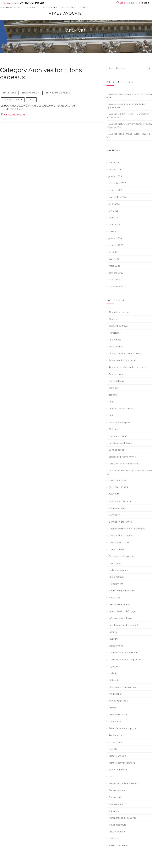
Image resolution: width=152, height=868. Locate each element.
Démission (115, 515)
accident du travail (119, 326)
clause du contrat (118, 436)
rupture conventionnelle (122, 763)
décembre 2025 (117, 183)
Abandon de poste (119, 312)
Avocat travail (116, 374)
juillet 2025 (115, 204)
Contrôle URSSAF (118, 487)
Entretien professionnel (122, 556)
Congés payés (116, 450)
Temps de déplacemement (124, 783)
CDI (111, 415)
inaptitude (114, 598)
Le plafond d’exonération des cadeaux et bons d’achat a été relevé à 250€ (39, 108)
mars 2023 (114, 266)
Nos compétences (10, 8)
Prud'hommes (117, 735)
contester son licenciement (124, 464)
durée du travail (117, 549)
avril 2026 (114, 163)
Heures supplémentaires (122, 591)
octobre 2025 (116, 190)
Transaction (115, 811)
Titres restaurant (118, 804)
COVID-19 (114, 494)
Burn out (114, 388)
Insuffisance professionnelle (124, 625)
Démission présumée (120, 522)
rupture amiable (117, 756)
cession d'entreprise (120, 422)
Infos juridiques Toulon (121, 618)
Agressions (115, 333)
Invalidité (114, 639)
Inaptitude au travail (120, 604)
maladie (113, 673)
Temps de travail (118, 790)
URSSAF (113, 839)
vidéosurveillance (118, 845)
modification (116, 694)
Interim (113, 632)
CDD (111, 402)
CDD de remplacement (122, 409)
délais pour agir (117, 508)
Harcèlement (116, 584)
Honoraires (50, 7)
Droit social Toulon (13, 100)
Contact (85, 7)
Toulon (145, 3)
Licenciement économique (124, 653)
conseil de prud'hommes (122, 457)
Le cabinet (32, 7)
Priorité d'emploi (118, 715)
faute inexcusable (118, 570)
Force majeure (117, 577)
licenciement (116, 646)
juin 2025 (114, 211)
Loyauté (113, 666)
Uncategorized (117, 832)
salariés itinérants (118, 770)
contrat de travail (32, 93)
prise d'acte (115, 722)
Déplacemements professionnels (127, 529)
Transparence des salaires (123, 818)
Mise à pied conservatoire (123, 687)
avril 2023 (114, 259)
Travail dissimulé (118, 825)
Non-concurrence (118, 701)
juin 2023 (114, 252)
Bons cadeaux (10, 93)
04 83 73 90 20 (32, 3)
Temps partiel (116, 797)
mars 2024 (115, 231)
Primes (32, 100)
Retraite (113, 749)
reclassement (116, 742)
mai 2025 (114, 218)
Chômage (114, 429)
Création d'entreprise (120, 501)
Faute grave (115, 563)
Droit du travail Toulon (58, 93)
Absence (113, 319)
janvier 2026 (115, 176)
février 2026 (115, 169)
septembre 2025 (118, 197)
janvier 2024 (115, 238)
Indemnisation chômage (122, 611)
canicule (113, 395)
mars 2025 (114, 225)
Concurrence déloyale (121, 443)
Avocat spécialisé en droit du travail (128, 367)
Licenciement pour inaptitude (125, 660)
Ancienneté (115, 340)
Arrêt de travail (117, 347)
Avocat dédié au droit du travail (126, 353)
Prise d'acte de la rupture (123, 728)
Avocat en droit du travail (122, 360)
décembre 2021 (117, 287)
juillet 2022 (115, 280)
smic (111, 777)
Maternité (114, 680)
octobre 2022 (116, 273)
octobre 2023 (116, 245)
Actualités (68, 7)
